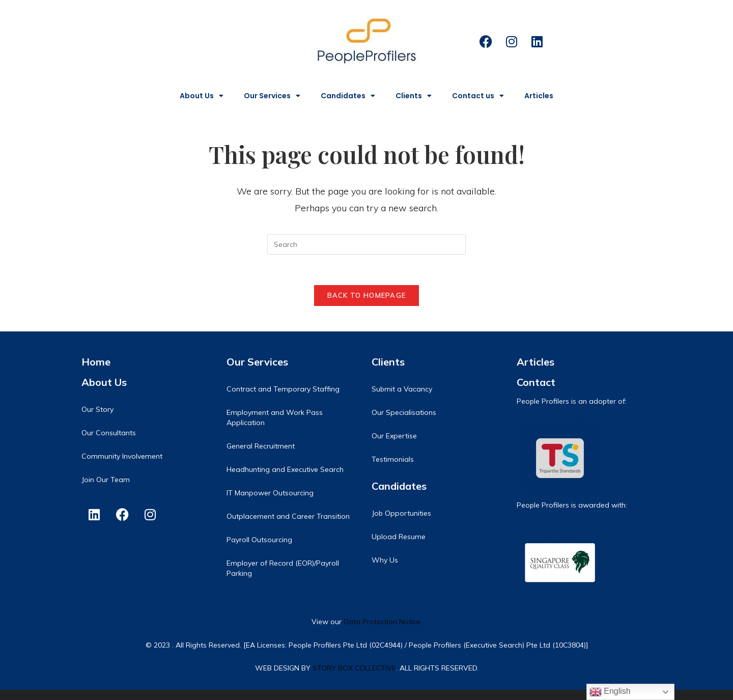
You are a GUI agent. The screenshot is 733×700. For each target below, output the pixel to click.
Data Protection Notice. (383, 622)
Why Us (385, 560)
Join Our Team (106, 480)
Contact (536, 382)
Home (96, 362)
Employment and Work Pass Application (275, 417)
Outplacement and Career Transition (288, 516)
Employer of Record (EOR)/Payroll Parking (283, 568)
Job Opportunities (401, 513)
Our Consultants (109, 433)
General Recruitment (261, 446)
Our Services (272, 96)
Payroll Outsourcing (259, 540)
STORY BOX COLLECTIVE (354, 668)
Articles (539, 96)
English (610, 692)
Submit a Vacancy (402, 389)
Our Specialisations (404, 412)
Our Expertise (394, 436)
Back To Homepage (367, 295)
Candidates (348, 96)
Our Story (97, 409)
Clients (414, 96)
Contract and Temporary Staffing (283, 389)
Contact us (478, 96)
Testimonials (393, 459)
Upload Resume (399, 537)
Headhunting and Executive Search (285, 469)
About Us (202, 96)
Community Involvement (122, 456)
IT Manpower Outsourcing (270, 493)
